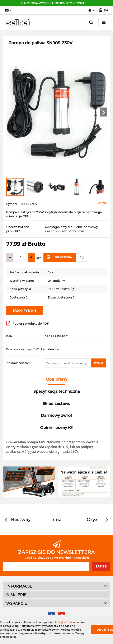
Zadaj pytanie (24, 311)
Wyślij (98, 363)
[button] (103, 10)
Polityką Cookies (66, 622)
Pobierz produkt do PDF (27, 323)
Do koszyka (59, 257)
